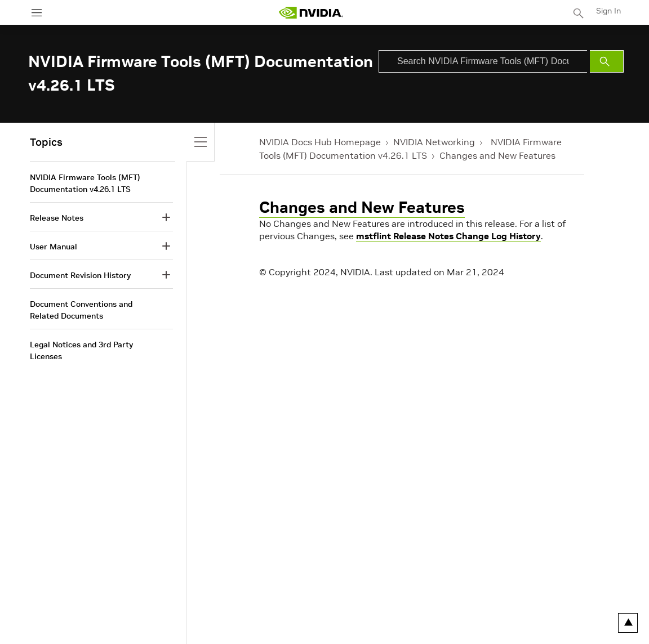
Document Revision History (80, 275)
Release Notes (57, 218)
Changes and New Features (497, 155)
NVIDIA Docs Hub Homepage (320, 142)
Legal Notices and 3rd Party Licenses (81, 350)
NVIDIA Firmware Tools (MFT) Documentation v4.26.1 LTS (85, 183)
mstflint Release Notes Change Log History (448, 236)
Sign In (608, 11)
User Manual (54, 247)
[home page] (311, 13)
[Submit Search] (607, 61)
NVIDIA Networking (434, 142)
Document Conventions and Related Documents (81, 310)
